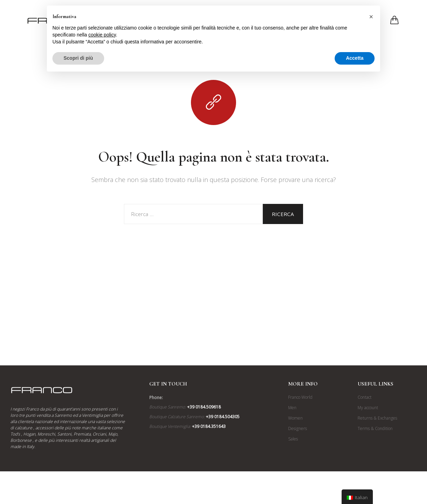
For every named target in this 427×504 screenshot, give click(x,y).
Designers (298, 428)
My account (368, 408)
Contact (365, 397)
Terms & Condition (375, 428)
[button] (371, 17)
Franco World (300, 397)
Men (292, 408)
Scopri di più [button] (78, 58)
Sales (293, 439)
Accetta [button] (355, 58)
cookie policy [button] (102, 35)
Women (295, 418)
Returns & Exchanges (377, 418)
